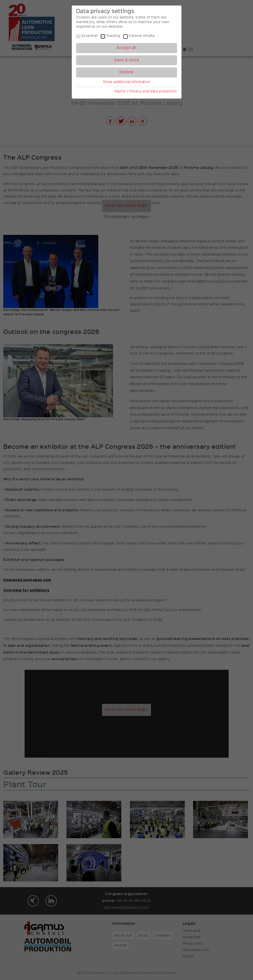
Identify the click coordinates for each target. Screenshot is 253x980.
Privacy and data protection (153, 92)
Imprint (120, 92)
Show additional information (127, 82)
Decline (127, 72)
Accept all (126, 48)
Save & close (126, 60)
